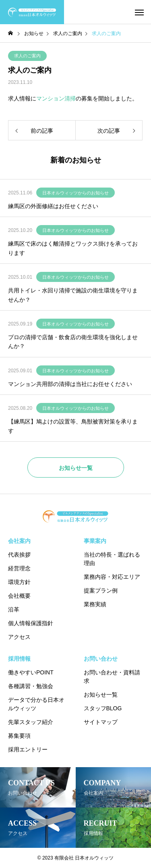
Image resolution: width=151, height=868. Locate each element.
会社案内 (19, 541)
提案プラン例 (101, 590)
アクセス (19, 637)
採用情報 (19, 659)
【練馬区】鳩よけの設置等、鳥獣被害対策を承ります (73, 426)
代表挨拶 (19, 555)
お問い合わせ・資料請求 (112, 677)
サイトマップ (101, 722)
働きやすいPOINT (31, 672)
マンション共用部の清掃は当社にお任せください (70, 384)
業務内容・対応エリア (112, 577)
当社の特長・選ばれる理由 (112, 559)
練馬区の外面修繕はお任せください (53, 206)
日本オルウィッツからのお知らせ (75, 193)
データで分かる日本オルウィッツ (36, 704)
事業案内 (95, 541)
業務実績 (95, 604)
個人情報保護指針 (31, 623)
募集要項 (19, 736)
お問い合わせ (101, 659)
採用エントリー (28, 749)
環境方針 (19, 582)
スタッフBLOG (103, 708)
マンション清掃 (56, 98)
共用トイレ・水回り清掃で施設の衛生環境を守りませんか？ (73, 295)
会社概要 (19, 596)
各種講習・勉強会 (31, 686)
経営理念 (19, 568)
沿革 (14, 609)
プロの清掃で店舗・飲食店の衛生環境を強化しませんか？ (73, 342)
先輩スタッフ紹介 (31, 722)
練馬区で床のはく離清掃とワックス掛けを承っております (73, 248)
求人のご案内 (27, 56)
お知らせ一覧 (101, 695)
